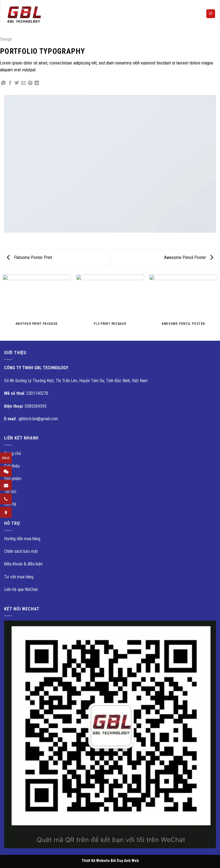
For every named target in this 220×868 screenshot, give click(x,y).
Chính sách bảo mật (21, 551)
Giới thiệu (12, 466)
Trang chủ (13, 453)
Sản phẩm (13, 479)
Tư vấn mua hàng (19, 577)
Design (6, 39)
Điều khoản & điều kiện (23, 564)
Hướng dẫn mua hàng (22, 539)
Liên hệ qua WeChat (21, 589)
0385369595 (36, 406)
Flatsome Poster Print (29, 257)
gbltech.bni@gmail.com (38, 419)
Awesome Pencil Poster (189, 257)
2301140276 (37, 393)
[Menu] (211, 14)
